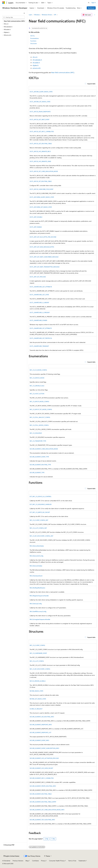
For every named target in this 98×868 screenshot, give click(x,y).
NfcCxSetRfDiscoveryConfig (38, 611)
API (55, 15)
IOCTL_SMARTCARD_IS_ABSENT (39, 302)
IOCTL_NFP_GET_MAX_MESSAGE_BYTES (42, 247)
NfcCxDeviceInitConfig (36, 556)
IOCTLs (33, 36)
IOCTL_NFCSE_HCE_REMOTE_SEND (40, 161)
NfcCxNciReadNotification (37, 588)
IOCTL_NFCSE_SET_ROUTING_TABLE (41, 181)
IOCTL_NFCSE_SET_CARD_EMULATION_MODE (44, 171)
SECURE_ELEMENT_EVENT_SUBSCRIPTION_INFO (44, 748)
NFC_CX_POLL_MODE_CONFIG (39, 425)
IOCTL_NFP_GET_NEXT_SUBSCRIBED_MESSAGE (44, 257)
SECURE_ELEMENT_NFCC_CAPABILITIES (42, 778)
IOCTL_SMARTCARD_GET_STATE (39, 295)
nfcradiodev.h (37, 60)
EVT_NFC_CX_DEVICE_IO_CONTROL (41, 496)
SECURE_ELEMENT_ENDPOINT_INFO (41, 725)
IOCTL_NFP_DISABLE (36, 217)
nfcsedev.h (36, 63)
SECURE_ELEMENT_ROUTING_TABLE (41, 794)
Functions (33, 41)
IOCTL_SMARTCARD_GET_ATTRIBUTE (41, 287)
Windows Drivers (47, 15)
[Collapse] (24, 13)
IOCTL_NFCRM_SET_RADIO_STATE (40, 102)
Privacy (43, 861)
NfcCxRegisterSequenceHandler (39, 596)
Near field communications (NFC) (63, 72)
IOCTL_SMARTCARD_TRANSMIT (39, 346)
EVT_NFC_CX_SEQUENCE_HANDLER (41, 504)
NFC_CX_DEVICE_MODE (37, 378)
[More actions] (95, 15)
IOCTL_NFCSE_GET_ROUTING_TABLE (41, 144)
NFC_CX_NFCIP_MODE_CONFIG (39, 402)
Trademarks (82, 861)
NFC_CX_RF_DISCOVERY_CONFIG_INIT (41, 536)
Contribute (35, 861)
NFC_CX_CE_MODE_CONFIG (38, 370)
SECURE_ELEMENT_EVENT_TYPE (39, 457)
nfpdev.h (36, 65)
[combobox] (14, 17)
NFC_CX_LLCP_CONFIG (37, 661)
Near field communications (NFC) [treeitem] (14, 21)
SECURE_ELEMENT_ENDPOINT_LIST (40, 732)
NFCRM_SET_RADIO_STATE (38, 699)
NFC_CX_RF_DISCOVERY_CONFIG (40, 669)
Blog (27, 861)
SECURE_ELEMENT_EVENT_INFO (39, 740)
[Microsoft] (4, 3)
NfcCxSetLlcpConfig (36, 604)
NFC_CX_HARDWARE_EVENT (38, 653)
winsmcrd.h (37, 68)
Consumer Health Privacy (57, 861)
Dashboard (91, 8)
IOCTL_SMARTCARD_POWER (38, 320)
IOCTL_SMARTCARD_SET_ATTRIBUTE (41, 328)
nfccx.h (35, 57)
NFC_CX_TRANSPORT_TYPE (38, 441)
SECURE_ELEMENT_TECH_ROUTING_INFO (42, 820)
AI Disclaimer (6, 861)
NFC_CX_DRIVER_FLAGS (37, 386)
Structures (34, 43)
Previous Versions (18, 861)
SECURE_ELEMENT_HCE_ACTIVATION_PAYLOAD (44, 758)
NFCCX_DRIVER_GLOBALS (38, 681)
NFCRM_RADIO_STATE (36, 691)
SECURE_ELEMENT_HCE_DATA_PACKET (41, 768)
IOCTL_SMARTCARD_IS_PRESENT (40, 312)
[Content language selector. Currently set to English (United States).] (11, 856)
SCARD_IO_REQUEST (36, 709)
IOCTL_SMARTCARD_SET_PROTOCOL (41, 338)
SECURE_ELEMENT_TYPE (37, 473)
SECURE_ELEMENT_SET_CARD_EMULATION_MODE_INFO (47, 810)
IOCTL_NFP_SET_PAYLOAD (38, 277)
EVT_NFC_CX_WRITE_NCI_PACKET (40, 512)
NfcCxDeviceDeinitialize (37, 546)
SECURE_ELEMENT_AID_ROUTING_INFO (42, 717)
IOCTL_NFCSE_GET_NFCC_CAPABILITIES (42, 132)
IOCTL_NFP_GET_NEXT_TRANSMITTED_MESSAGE (45, 267)
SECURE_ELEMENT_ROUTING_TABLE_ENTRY (43, 802)
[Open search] (89, 3)
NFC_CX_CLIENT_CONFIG (37, 645)
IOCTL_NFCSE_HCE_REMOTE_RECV (40, 151)
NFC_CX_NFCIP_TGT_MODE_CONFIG (41, 409)
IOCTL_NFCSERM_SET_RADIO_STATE (41, 207)
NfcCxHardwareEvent (36, 576)
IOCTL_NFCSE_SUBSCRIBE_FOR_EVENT (41, 189)
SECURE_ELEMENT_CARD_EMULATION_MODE (44, 449)
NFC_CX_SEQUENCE (36, 433)
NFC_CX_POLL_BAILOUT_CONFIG (40, 417)
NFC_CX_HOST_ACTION (37, 394)
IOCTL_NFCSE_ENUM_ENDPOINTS (40, 112)
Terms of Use (72, 861)
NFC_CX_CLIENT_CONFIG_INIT (39, 520)
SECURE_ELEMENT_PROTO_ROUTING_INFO (43, 786)
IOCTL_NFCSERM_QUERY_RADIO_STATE (42, 197)
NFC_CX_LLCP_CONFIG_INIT (38, 528)
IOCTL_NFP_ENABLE (36, 227)
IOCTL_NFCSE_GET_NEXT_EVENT (40, 119)
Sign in (94, 3)
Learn (30, 15)
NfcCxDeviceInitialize (36, 566)
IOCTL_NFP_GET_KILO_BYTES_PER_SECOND (43, 237)
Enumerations (35, 38)
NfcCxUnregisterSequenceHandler (40, 619)
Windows (37, 15)
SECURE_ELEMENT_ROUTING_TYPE (40, 465)
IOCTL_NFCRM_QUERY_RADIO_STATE (41, 92)
